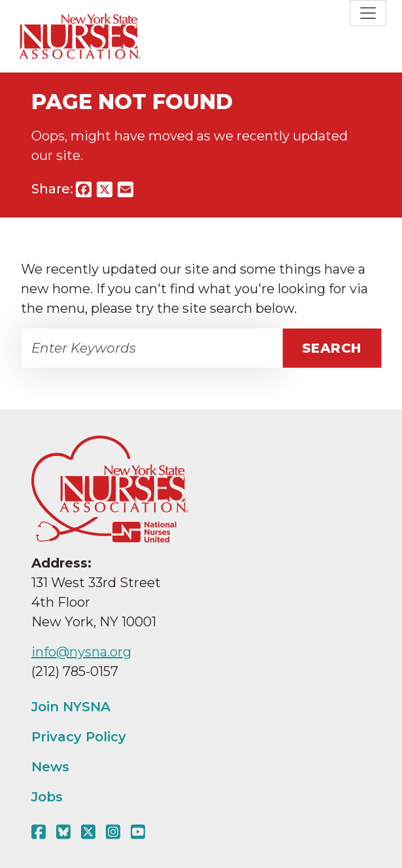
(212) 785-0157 (75, 671)
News (50, 767)
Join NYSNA (71, 707)
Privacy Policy (79, 737)
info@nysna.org (81, 652)
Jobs (47, 797)
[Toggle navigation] (368, 13)
